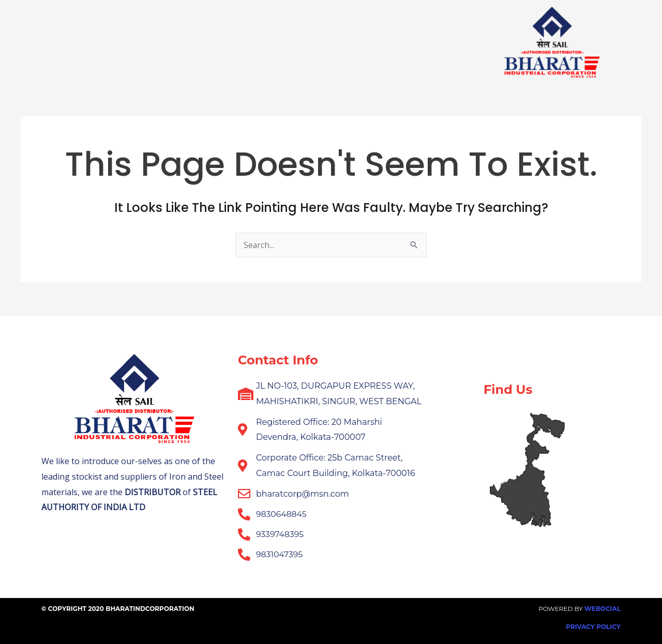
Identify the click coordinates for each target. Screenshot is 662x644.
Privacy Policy (593, 627)
